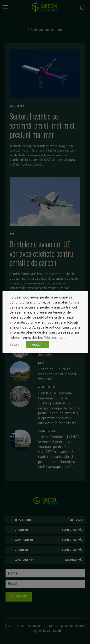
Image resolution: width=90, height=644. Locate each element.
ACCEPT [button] (37, 345)
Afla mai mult (54, 337)
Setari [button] (14, 345)
